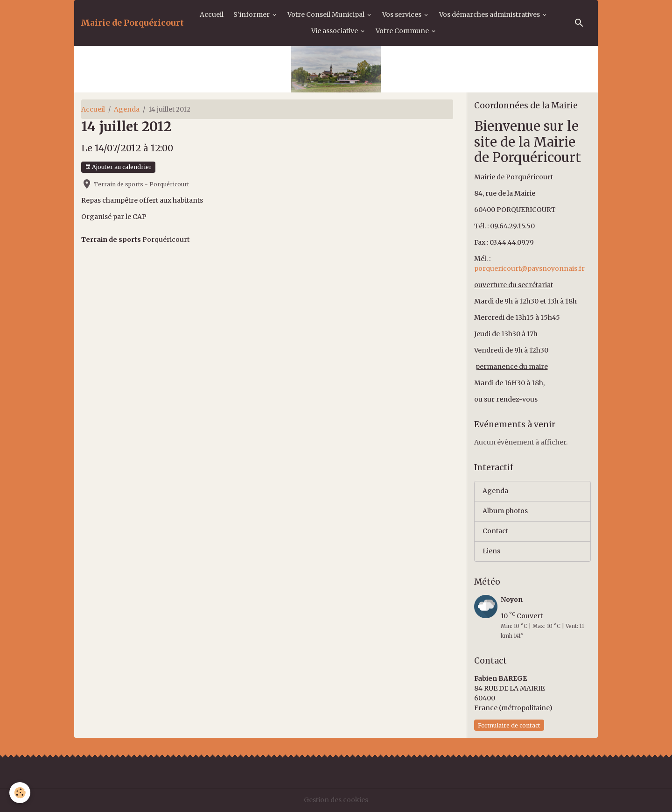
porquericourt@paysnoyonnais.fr (529, 268)
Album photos (505, 511)
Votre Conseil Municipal (327, 14)
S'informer (252, 14)
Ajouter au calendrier (118, 167)
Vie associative (335, 31)
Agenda (127, 109)
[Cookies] (20, 793)
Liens (491, 551)
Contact (495, 531)
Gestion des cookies (336, 800)
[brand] (132, 23)
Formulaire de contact (509, 725)
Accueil (212, 14)
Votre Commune (403, 31)
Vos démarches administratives (490, 14)
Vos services (402, 14)
